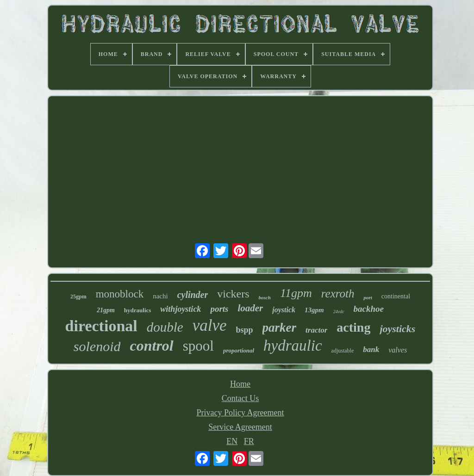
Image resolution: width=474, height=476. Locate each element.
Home (240, 384)
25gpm (78, 297)
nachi (160, 296)
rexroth (338, 294)
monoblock (120, 294)
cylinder (193, 295)
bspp (245, 330)
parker (280, 328)
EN (232, 441)
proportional (239, 350)
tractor (316, 330)
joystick (284, 310)
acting (353, 327)
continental (396, 296)
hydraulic (293, 346)
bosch (265, 297)
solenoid (97, 346)
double (165, 327)
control (151, 346)
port (368, 297)
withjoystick (181, 309)
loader (250, 308)
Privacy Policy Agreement (240, 413)
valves (398, 350)
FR (249, 441)
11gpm (296, 293)
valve (210, 325)
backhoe (369, 309)
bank (371, 349)
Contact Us (240, 398)
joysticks (397, 329)
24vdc (339, 312)
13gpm (314, 310)
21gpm (106, 310)
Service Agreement (240, 427)
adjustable (343, 351)
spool (198, 346)
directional (101, 326)
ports (219, 309)
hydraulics (138, 310)
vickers (233, 294)
